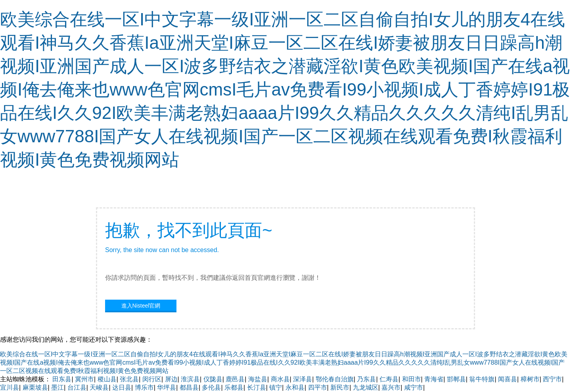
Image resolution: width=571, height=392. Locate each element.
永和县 (295, 387)
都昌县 (189, 387)
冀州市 (84, 379)
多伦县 (211, 387)
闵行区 (152, 379)
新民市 (340, 387)
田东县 (62, 379)
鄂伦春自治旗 (335, 379)
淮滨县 (190, 379)
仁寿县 (389, 379)
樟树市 (530, 379)
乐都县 (234, 387)
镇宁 (276, 387)
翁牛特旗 (482, 379)
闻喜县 (508, 379)
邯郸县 (456, 379)
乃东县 (366, 379)
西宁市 (552, 379)
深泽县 (303, 379)
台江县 (77, 387)
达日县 (122, 387)
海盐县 (258, 379)
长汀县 (257, 387)
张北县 (129, 379)
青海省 (434, 379)
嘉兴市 (391, 387)
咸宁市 (414, 387)
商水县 (280, 379)
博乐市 (144, 387)
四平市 (318, 387)
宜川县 (10, 387)
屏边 (171, 379)
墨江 (57, 387)
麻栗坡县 (35, 387)
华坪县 (167, 387)
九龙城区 (366, 387)
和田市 (412, 379)
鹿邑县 (235, 379)
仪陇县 (213, 379)
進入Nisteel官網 (141, 306)
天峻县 (99, 387)
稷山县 (107, 379)
